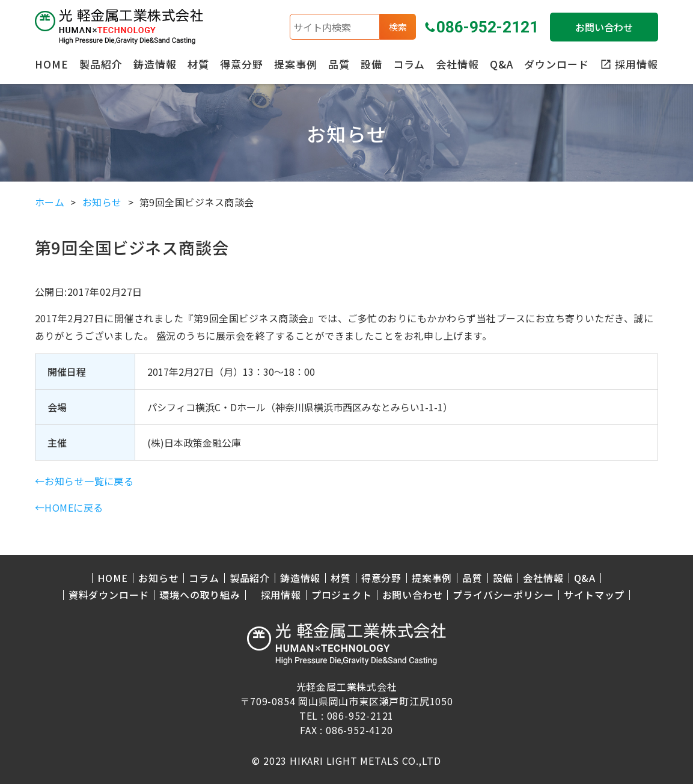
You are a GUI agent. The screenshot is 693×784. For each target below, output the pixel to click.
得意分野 (242, 64)
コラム (409, 64)
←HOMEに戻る (69, 507)
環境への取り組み (200, 595)
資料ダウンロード (109, 595)
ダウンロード (557, 64)
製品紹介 (101, 64)
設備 (371, 64)
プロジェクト (342, 595)
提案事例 (296, 64)
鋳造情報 (155, 64)
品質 (339, 64)
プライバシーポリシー (503, 595)
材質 (198, 64)
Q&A (502, 64)
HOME (52, 64)
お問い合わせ (604, 27)
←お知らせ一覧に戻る (84, 481)
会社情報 (457, 64)
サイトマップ (594, 595)
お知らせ (158, 578)
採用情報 (281, 595)
